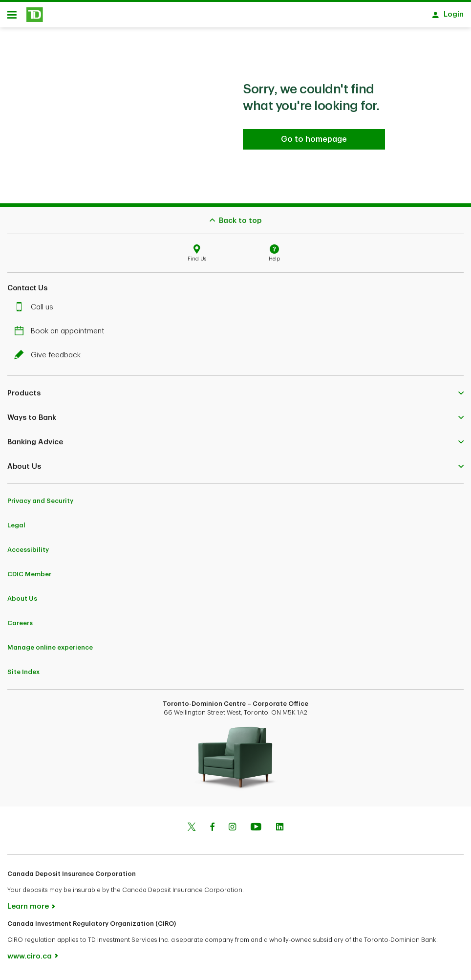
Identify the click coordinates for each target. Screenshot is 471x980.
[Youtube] (256, 831)
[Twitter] (192, 831)
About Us (22, 602)
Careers (20, 626)
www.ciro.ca (30, 960)
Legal (16, 529)
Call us (36, 311)
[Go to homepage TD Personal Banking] (314, 143)
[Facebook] (212, 831)
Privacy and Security (40, 504)
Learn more (28, 910)
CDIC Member (29, 577)
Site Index (23, 675)
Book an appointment (62, 335)
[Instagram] (232, 831)
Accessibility (28, 553)
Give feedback (50, 359)
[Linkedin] (280, 831)
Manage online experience (50, 651)
